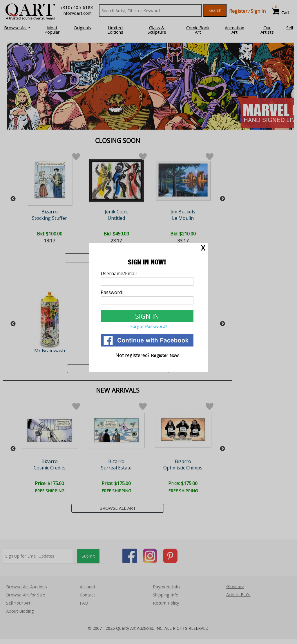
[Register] (165, 355)
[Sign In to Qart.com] (147, 316)
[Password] (147, 300)
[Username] (147, 282)
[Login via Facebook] (147, 345)
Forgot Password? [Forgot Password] (149, 326)
